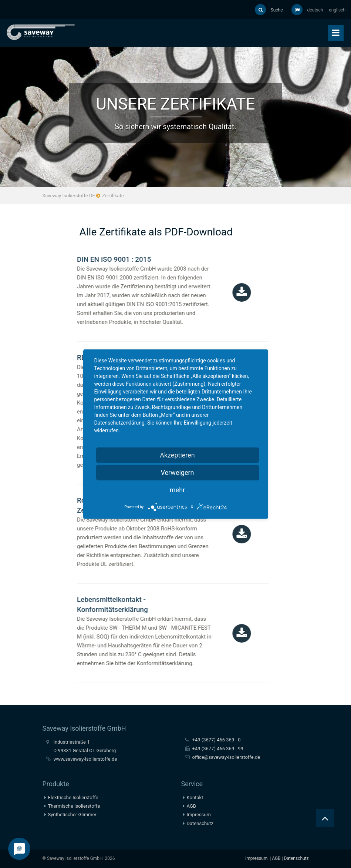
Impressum (199, 815)
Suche (269, 10)
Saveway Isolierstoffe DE (69, 196)
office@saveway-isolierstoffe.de (226, 757)
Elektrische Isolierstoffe (73, 797)
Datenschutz (200, 823)
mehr (177, 490)
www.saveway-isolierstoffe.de (85, 759)
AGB (191, 806)
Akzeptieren (177, 455)
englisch (337, 10)
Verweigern (177, 472)
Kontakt (195, 797)
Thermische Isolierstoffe (74, 806)
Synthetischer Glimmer (72, 815)
